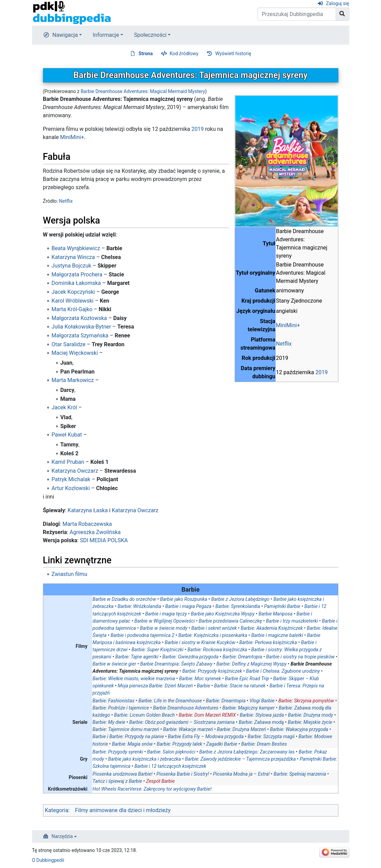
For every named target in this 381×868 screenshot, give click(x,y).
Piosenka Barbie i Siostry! (183, 774)
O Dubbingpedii (48, 860)
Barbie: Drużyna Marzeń (241, 729)
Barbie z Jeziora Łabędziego (240, 599)
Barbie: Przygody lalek (180, 744)
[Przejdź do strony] (342, 14)
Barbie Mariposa (276, 614)
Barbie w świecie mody (164, 628)
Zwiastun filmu (69, 574)
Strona (146, 54)
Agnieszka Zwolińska (95, 532)
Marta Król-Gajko (72, 309)
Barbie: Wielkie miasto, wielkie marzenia (134, 679)
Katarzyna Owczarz (75, 471)
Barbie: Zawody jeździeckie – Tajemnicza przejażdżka (240, 759)
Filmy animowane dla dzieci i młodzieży (123, 810)
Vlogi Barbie (262, 701)
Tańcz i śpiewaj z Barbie (117, 781)
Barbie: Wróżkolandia (140, 606)
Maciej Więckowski (75, 353)
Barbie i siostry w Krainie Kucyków (200, 642)
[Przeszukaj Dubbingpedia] (297, 14)
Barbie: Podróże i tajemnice (121, 708)
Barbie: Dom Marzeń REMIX (207, 715)
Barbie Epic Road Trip (247, 679)
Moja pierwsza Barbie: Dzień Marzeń (155, 686)
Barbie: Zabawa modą (261, 722)
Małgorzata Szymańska (80, 336)
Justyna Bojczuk (71, 266)
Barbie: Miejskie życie (310, 722)
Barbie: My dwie (109, 722)
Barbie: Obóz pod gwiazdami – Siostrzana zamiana (182, 722)
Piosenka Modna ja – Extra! (241, 774)
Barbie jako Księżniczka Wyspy (223, 614)
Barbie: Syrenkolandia (238, 606)
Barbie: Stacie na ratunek (240, 686)
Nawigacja (65, 35)
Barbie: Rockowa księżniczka (217, 650)
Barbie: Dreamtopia (242, 657)
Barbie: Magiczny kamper (248, 708)
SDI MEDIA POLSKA (104, 540)
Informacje (106, 35)
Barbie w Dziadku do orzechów (124, 599)
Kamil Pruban (68, 462)
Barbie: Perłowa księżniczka (268, 642)
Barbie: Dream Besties (264, 744)
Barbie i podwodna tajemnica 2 (142, 635)
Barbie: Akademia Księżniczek (272, 628)
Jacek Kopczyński (73, 292)
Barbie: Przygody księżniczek (212, 671)
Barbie (203, 686)
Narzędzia (62, 836)
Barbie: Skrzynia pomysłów (306, 701)
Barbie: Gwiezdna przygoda (190, 657)
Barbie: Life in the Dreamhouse (170, 701)
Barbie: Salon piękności (171, 752)
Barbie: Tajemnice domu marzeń (126, 729)
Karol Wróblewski (72, 301)
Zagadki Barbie (222, 744)
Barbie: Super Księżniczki (158, 650)
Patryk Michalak (71, 479)
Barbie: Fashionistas (113, 701)
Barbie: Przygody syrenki (118, 752)
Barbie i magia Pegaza (188, 606)
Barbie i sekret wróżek (214, 628)
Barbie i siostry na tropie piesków (300, 657)
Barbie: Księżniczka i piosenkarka (213, 635)
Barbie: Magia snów (132, 744)
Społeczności (150, 35)
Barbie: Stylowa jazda (262, 715)
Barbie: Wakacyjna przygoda (299, 729)
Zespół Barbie (160, 781)
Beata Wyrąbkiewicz (76, 248)
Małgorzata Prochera (77, 275)
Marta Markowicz (73, 380)
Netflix (284, 344)
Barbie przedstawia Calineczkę (230, 621)
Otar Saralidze (68, 344)
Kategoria (57, 810)
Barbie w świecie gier (114, 664)
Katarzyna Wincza (73, 257)
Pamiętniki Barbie (282, 606)
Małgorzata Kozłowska (79, 318)
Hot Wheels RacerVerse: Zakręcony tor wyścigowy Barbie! (152, 789)
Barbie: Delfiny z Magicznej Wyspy (251, 664)
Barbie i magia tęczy (166, 614)
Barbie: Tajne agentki (137, 657)
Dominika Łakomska (76, 283)
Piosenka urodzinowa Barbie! (122, 774)
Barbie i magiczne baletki (277, 635)
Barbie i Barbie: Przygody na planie (128, 736)
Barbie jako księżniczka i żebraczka (144, 759)
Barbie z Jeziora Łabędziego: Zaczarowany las (247, 752)
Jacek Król (64, 407)
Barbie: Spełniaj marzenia (300, 774)
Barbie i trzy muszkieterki (292, 621)
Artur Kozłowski (71, 488)
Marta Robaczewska (87, 524)
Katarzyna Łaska (88, 510)
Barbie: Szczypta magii (271, 736)
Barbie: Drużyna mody (310, 715)
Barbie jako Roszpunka (184, 599)
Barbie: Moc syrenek (200, 679)
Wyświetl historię (233, 54)
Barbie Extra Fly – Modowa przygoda (206, 736)
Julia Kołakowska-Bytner (81, 327)
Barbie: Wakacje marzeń (188, 729)
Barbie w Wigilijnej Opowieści (165, 621)
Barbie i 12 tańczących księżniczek (170, 766)
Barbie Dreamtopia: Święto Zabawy (176, 664)
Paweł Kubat (67, 435)
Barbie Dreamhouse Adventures (186, 708)
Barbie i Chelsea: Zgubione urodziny (283, 671)
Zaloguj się (338, 3)
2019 (322, 372)
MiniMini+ (288, 325)
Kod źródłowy (184, 54)
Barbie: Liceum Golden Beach (145, 715)
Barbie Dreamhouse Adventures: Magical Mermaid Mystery (143, 91)
